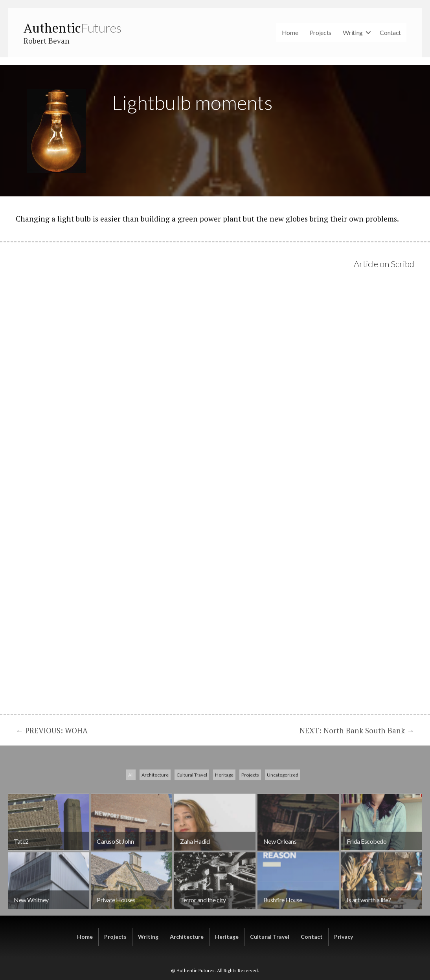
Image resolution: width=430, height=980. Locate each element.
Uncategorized (283, 822)
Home (290, 32)
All (131, 822)
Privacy (344, 937)
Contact (390, 32)
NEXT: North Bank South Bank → (357, 730)
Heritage (224, 822)
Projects (321, 32)
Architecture (155, 822)
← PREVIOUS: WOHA (52, 730)
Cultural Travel (192, 822)
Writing (353, 32)
